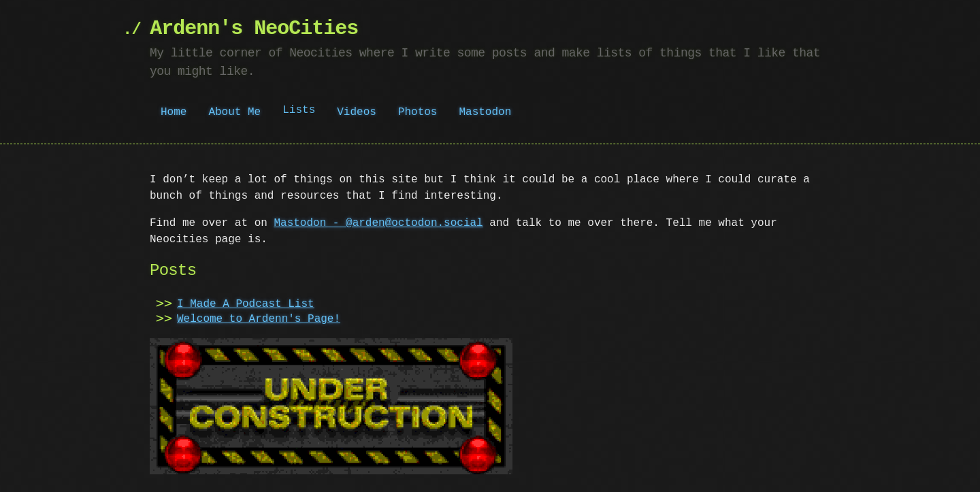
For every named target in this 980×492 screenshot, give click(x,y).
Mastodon (485, 112)
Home (174, 112)
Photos (418, 112)
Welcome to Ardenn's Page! (259, 319)
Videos (357, 112)
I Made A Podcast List (246, 304)
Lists (299, 112)
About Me (234, 112)
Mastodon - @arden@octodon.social (378, 223)
